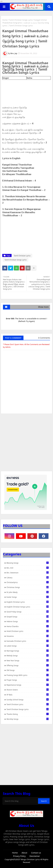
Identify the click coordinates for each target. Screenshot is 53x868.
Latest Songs (28, 646)
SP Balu (28, 695)
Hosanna (28, 636)
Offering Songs (28, 665)
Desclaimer (35, 856)
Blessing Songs (28, 563)
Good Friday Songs (28, 612)
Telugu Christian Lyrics (30, 859)
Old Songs (28, 670)
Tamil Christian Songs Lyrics (21, 20)
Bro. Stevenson (28, 573)
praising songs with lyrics (28, 675)
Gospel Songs (28, 617)
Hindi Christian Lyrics (28, 631)
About (24, 853)
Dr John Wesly (28, 592)
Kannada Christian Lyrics (28, 641)
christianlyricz (28, 582)
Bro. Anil (28, 568)
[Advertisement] (26, 444)
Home (5, 20)
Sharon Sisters (28, 690)
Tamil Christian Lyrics (22, 256)
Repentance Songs (28, 685)
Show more (43, 307)
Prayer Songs (28, 680)
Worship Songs (28, 719)
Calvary (28, 578)
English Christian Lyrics (28, 602)
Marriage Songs (28, 651)
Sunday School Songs (28, 700)
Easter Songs (28, 597)
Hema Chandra (28, 626)
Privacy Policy (19, 856)
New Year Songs (28, 660)
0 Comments (44, 338)
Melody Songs (28, 656)
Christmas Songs (28, 587)
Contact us (36, 853)
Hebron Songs (28, 621)
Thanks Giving (28, 714)
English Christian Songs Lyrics (28, 607)
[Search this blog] (21, 801)
